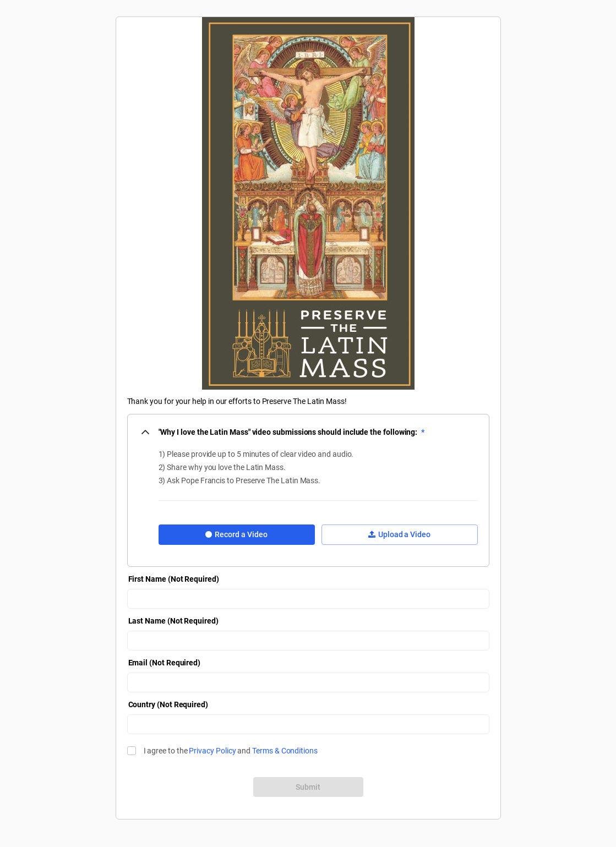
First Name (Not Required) (174, 579)
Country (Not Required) (168, 704)
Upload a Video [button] (399, 534)
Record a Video (236, 534)
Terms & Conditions (285, 751)
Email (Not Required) (165, 663)
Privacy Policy (212, 751)
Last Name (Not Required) (173, 621)
